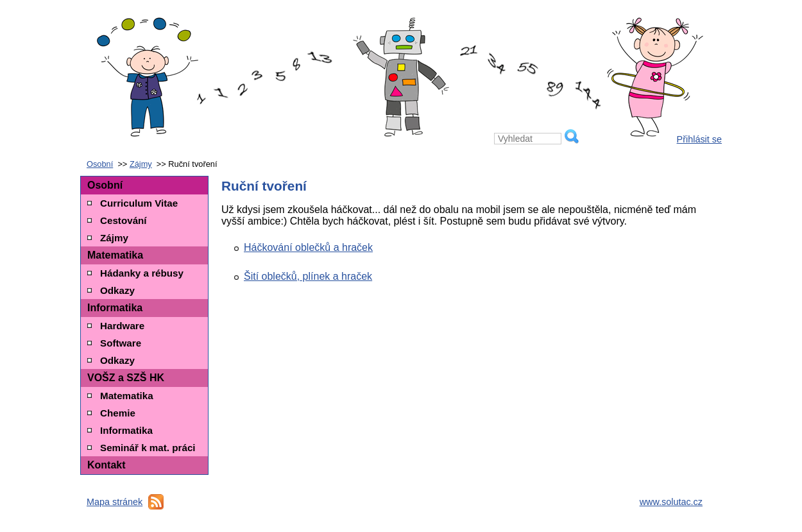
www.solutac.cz (671, 502)
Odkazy (117, 290)
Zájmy (141, 164)
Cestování (124, 220)
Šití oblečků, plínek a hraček (308, 276)
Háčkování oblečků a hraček (308, 247)
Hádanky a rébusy (142, 273)
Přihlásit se (699, 139)
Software (121, 343)
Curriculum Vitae (139, 203)
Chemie (118, 413)
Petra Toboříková (401, 36)
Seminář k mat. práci (148, 448)
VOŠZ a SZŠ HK (126, 378)
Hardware (122, 326)
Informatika (115, 308)
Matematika (115, 255)
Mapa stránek (115, 502)
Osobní (100, 164)
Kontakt (107, 465)
